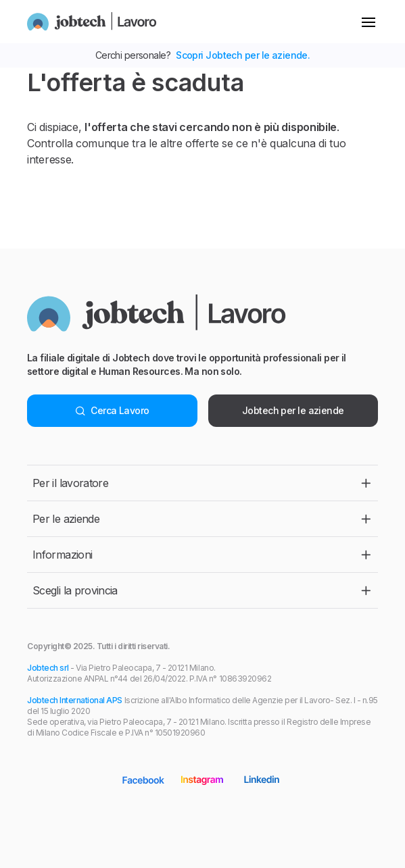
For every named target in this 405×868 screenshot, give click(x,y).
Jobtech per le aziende (293, 410)
